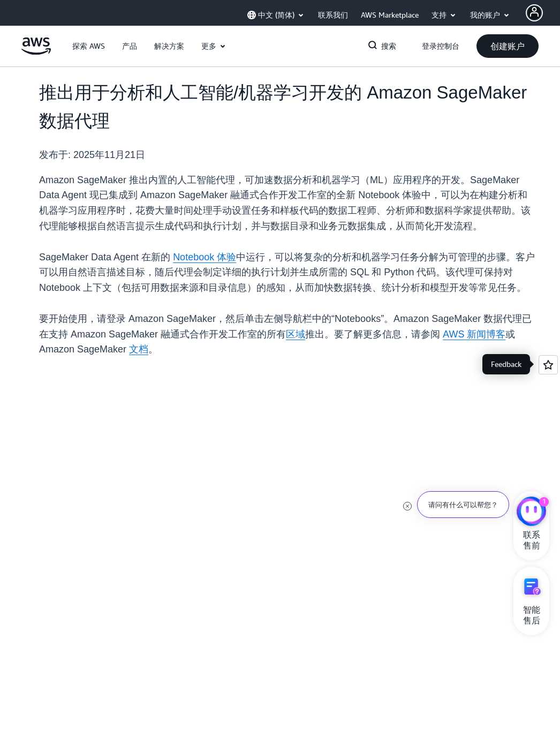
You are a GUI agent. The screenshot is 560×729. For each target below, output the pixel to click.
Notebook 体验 (205, 257)
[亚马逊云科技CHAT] (531, 513)
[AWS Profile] (534, 13)
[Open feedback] (548, 365)
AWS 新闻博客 (474, 334)
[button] (89, 46)
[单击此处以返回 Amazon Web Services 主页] (36, 52)
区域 (296, 334)
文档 (139, 349)
